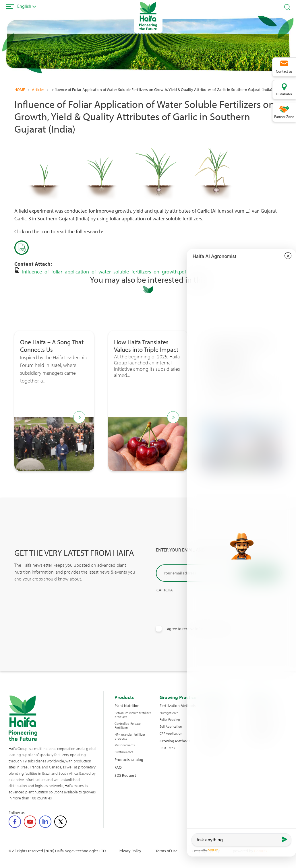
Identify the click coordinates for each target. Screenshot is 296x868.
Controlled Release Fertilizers (128, 726)
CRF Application (171, 733)
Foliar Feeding (170, 720)
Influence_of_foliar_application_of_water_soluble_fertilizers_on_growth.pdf (104, 272)
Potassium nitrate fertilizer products (133, 715)
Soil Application (171, 727)
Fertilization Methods (178, 705)
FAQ (118, 767)
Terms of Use (167, 851)
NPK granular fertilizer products (130, 737)
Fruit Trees (167, 748)
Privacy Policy (130, 851)
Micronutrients (125, 745)
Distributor (284, 94)
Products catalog (129, 759)
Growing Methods (175, 741)
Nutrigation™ (169, 713)
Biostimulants (124, 752)
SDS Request (125, 775)
